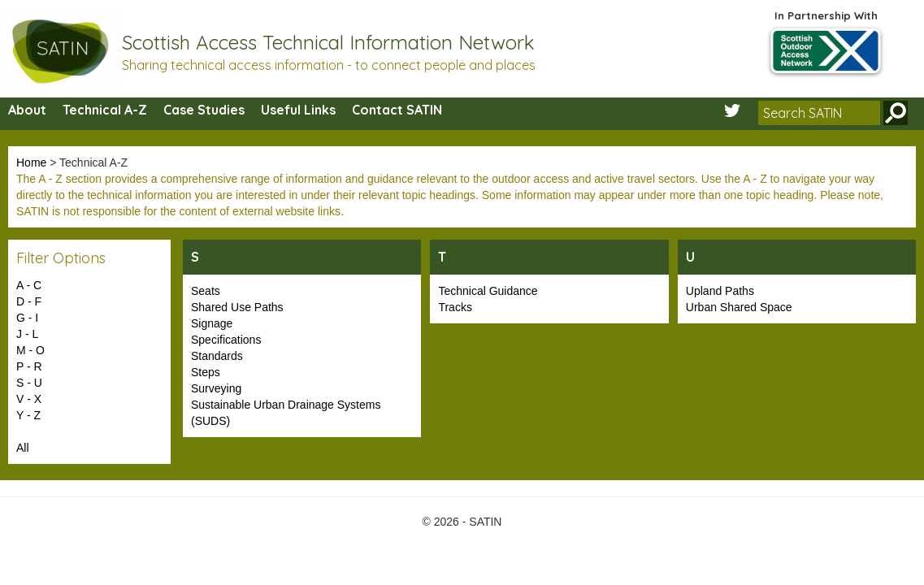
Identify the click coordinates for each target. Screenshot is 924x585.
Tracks (455, 307)
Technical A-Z (105, 110)
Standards (217, 356)
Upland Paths (720, 291)
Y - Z (28, 415)
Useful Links (298, 110)
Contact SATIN (397, 110)
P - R (29, 366)
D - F (29, 301)
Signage (212, 323)
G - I (27, 318)
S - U (29, 383)
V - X (29, 399)
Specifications (226, 340)
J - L (27, 334)
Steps (206, 372)
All (23, 448)
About (27, 110)
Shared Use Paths (237, 307)
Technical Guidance (488, 291)
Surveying (216, 388)
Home (31, 162)
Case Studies (204, 110)
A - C (29, 285)
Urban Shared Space (739, 307)
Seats (206, 291)
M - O (30, 350)
